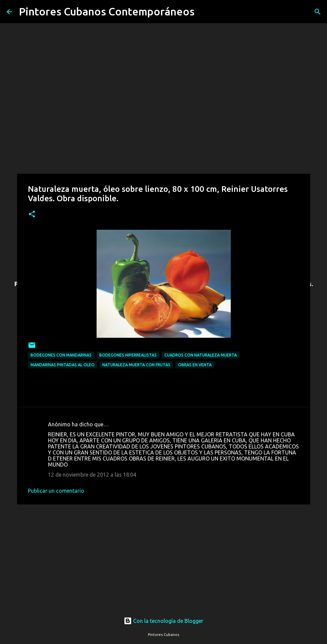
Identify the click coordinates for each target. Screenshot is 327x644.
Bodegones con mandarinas (61, 355)
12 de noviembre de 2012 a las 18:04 (92, 475)
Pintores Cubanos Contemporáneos (107, 11)
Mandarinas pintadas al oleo (63, 365)
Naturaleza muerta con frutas (136, 365)
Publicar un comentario (56, 491)
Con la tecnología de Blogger (163, 621)
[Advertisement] (164, 554)
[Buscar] (204, 12)
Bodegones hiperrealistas (128, 355)
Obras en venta (195, 365)
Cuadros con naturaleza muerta (201, 355)
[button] (32, 214)
